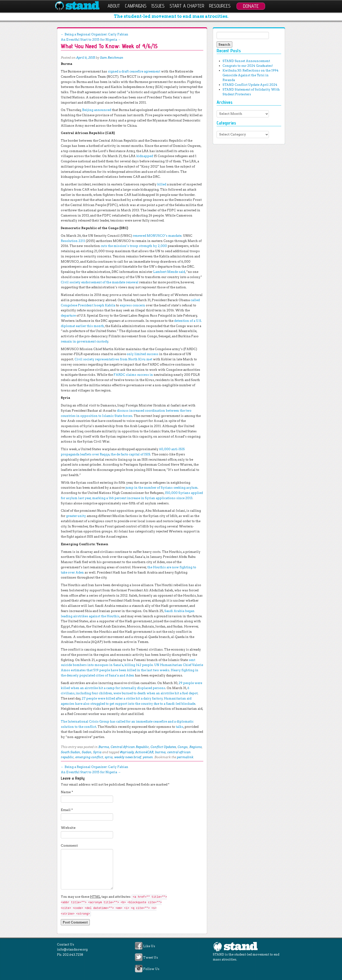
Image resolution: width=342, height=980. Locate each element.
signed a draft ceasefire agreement (134, 71)
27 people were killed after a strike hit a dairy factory (122, 698)
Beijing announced (96, 110)
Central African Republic (130, 747)
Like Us (149, 946)
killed (161, 184)
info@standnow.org (72, 949)
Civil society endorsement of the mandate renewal (100, 282)
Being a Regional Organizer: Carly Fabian (95, 34)
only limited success (142, 354)
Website (68, 828)
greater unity (76, 516)
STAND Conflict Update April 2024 (250, 85)
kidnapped (144, 156)
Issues (158, 6)
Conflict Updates (163, 747)
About (114, 6)
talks (180, 727)
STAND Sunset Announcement (246, 61)
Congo (183, 747)
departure (68, 316)
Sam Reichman (112, 58)
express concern (132, 305)
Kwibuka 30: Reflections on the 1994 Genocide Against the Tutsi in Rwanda (251, 75)
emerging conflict (89, 757)
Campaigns (136, 6)
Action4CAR (144, 752)
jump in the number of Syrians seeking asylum (161, 488)
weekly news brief (128, 757)
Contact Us (66, 944)
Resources (220, 6)
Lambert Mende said (169, 272)
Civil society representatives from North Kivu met (113, 359)
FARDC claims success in (133, 375)
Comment (69, 845)
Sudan (87, 752)
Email (67, 810)
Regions (195, 747)
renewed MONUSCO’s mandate (157, 236)
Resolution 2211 (73, 241)
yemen (148, 757)
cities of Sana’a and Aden (115, 675)
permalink (185, 757)
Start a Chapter (187, 6)
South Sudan (70, 752)
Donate (251, 6)
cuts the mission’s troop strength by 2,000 (133, 246)
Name (67, 792)
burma (160, 752)
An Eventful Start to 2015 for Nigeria (91, 40)
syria (109, 757)
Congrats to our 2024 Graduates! (248, 66)
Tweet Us (151, 958)
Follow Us (151, 969)
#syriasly (127, 752)
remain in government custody (85, 341)
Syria (97, 752)
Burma (104, 747)
